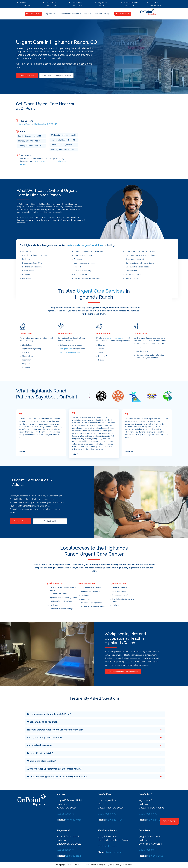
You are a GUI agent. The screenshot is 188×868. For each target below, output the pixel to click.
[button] (95, 714)
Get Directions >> (66, 814)
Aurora (23, 3)
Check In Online (27, 75)
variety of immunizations (114, 338)
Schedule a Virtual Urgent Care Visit (56, 75)
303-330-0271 (129, 6)
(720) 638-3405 (114, 820)
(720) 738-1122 (73, 856)
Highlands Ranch (131, 3)
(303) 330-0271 (114, 852)
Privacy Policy (109, 865)
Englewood (103, 3)
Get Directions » (66, 850)
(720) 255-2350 (155, 856)
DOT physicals (66, 349)
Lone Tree (154, 3)
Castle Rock (77, 3)
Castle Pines (51, 3)
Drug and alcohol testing (70, 352)
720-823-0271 (51, 6)
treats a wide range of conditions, (85, 245)
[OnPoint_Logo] (148, 9)
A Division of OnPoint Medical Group (87, 865)
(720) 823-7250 (155, 820)
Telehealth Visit (50, 521)
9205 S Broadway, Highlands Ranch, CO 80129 (38, 124)
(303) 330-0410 (73, 820)
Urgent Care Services (101, 291)
